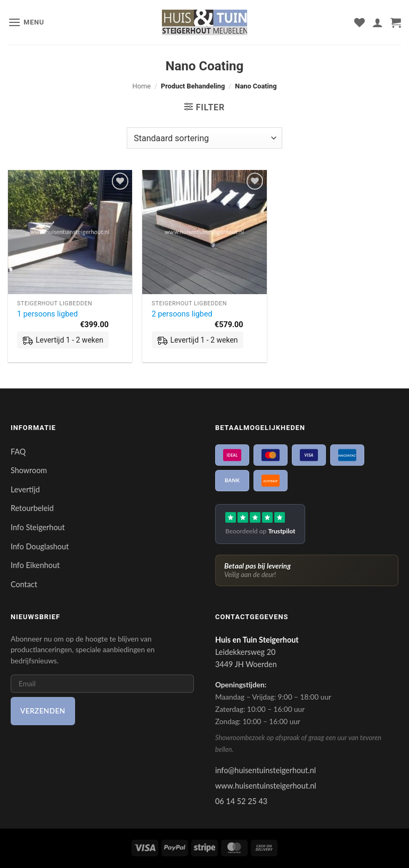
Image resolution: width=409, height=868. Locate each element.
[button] (26, 22)
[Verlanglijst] (359, 22)
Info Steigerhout (38, 527)
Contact (24, 584)
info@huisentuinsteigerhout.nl (265, 770)
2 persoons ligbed (182, 314)
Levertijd (25, 489)
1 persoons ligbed (47, 314)
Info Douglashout (40, 546)
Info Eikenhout (35, 565)
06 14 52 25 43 (241, 801)
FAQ (18, 452)
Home (142, 86)
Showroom (29, 470)
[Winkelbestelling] (204, 138)
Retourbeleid (32, 508)
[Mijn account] (378, 22)
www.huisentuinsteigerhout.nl (266, 786)
